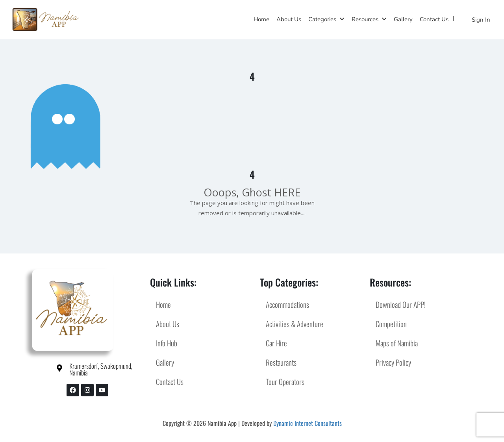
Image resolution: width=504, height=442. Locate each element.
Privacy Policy (393, 362)
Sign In (481, 20)
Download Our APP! (401, 304)
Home (261, 19)
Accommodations (287, 304)
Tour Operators (285, 381)
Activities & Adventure (295, 324)
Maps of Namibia (397, 343)
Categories (322, 19)
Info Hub (167, 343)
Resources (365, 19)
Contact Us (434, 19)
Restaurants (281, 362)
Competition (391, 324)
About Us (289, 19)
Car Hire (276, 343)
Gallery (403, 19)
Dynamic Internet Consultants (308, 423)
